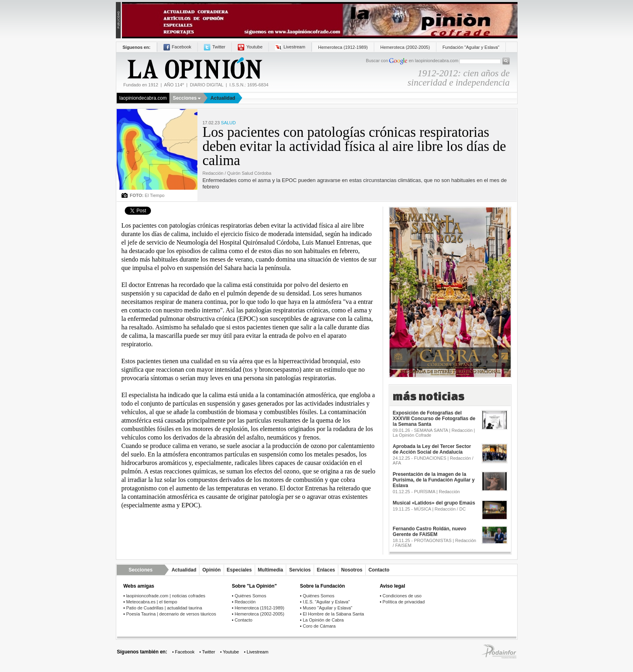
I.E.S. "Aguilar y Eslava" (326, 602)
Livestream (290, 47)
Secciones (187, 98)
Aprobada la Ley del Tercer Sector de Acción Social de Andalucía (432, 449)
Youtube (250, 47)
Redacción (245, 602)
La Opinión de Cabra (323, 620)
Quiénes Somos (250, 596)
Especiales (239, 570)
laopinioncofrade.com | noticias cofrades (166, 596)
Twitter (215, 47)
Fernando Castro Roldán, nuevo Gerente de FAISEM (430, 532)
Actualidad (223, 98)
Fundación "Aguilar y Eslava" (471, 47)
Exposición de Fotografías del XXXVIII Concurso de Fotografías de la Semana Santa (434, 419)
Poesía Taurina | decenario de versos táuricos (171, 614)
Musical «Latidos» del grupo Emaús (434, 503)
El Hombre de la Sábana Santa (333, 614)
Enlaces (326, 570)
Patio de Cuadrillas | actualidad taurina (164, 608)
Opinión (211, 570)
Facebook (177, 47)
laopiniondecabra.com (143, 98)
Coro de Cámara (319, 626)
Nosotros (352, 570)
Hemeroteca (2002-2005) (405, 47)
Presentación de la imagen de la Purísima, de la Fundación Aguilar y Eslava (434, 480)
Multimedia (271, 570)
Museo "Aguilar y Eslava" (328, 608)
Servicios (300, 570)
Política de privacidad (404, 602)
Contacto (379, 570)
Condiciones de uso (402, 596)
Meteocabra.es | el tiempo (151, 602)
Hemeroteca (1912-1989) (343, 47)
